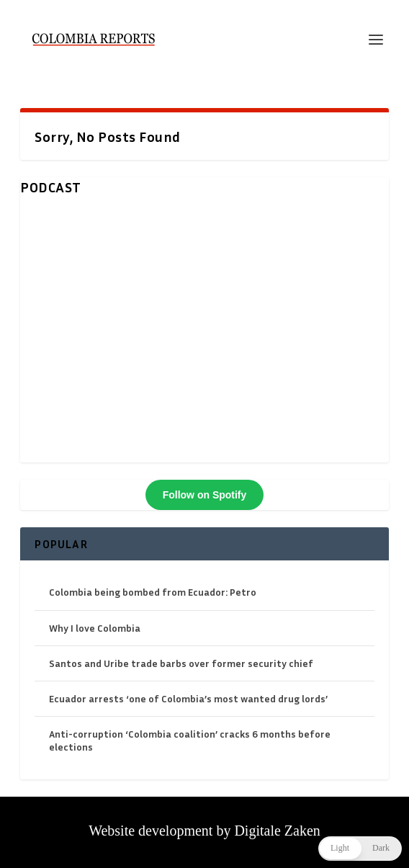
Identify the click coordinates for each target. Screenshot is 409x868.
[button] (360, 849)
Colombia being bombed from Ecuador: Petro (153, 592)
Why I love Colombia (95, 628)
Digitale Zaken (277, 831)
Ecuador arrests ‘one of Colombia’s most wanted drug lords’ (188, 698)
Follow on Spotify (205, 495)
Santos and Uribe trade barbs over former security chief (181, 663)
